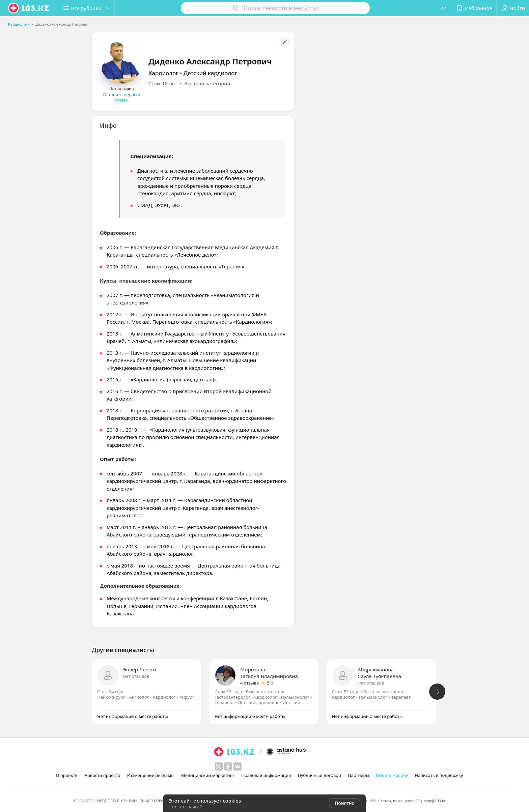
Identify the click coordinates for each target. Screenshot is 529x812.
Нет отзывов (136, 676)
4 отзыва (249, 683)
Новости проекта (102, 775)
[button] (87, 8)
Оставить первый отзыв (121, 97)
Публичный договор (319, 775)
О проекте (67, 775)
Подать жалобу (392, 775)
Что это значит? (185, 807)
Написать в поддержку (439, 775)
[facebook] (228, 766)
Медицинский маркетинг (208, 775)
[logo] (29, 8)
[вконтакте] (238, 766)
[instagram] (219, 766)
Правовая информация (266, 775)
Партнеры (359, 775)
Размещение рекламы (151, 775)
